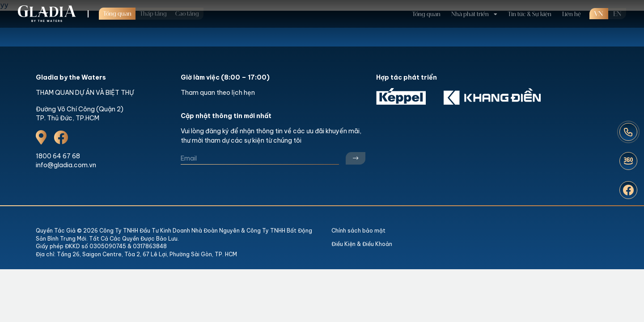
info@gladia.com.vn (66, 165)
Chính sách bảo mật (358, 231)
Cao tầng (187, 7)
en (617, 8)
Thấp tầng (153, 7)
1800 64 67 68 (58, 156)
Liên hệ (572, 8)
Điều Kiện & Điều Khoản (362, 244)
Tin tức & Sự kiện (530, 8)
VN (599, 8)
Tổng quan (117, 7)
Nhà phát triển (470, 8)
